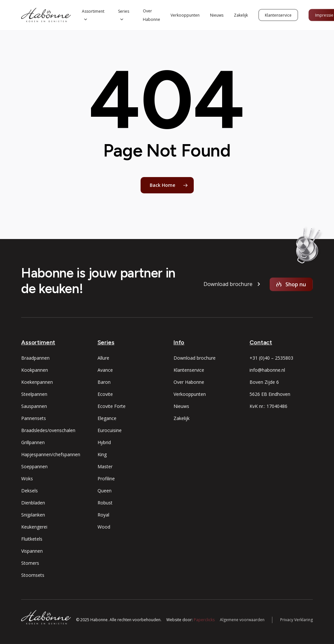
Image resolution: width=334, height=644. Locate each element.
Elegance (107, 418)
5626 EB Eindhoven (270, 394)
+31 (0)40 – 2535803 (271, 358)
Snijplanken (33, 515)
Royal (103, 515)
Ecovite (105, 394)
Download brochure (195, 358)
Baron (104, 382)
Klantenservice (189, 370)
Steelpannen (34, 394)
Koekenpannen (37, 382)
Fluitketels (32, 539)
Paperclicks (204, 620)
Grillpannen (33, 442)
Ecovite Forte (112, 406)
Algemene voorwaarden (242, 620)
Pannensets (34, 418)
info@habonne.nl (267, 370)
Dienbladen (33, 503)
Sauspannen (34, 406)
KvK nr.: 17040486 (268, 406)
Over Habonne (189, 382)
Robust (105, 503)
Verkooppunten (190, 394)
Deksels (30, 491)
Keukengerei (34, 527)
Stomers (30, 563)
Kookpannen (35, 370)
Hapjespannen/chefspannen (51, 454)
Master (105, 466)
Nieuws (181, 406)
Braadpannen (35, 358)
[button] (228, 284)
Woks (27, 479)
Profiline (106, 479)
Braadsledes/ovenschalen (48, 430)
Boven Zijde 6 (264, 382)
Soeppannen (34, 466)
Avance (105, 370)
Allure (103, 358)
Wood (104, 527)
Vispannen (32, 551)
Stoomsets (33, 575)
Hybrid (104, 442)
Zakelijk (182, 418)
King (102, 454)
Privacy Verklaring (296, 620)
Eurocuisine (110, 430)
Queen (105, 491)
